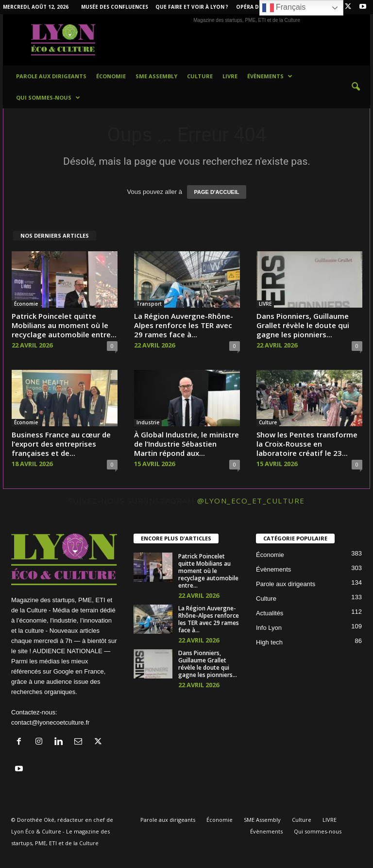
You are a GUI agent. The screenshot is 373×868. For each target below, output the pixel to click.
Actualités (270, 613)
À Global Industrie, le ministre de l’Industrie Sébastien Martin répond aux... (186, 444)
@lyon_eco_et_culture (251, 501)
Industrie (148, 422)
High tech (269, 642)
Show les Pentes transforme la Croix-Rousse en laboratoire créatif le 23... (307, 444)
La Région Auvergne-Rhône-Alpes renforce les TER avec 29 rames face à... (184, 325)
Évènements (270, 76)
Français (284, 8)
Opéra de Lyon (257, 7)
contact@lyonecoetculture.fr (50, 722)
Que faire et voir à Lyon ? (192, 7)
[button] (356, 87)
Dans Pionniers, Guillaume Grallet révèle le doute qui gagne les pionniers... (303, 325)
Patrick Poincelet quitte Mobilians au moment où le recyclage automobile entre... (64, 325)
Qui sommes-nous (48, 98)
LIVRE (230, 76)
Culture (200, 76)
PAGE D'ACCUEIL (217, 192)
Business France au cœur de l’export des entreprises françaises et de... (61, 444)
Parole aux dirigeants (51, 76)
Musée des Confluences (115, 7)
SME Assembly (156, 76)
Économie (111, 76)
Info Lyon (269, 628)
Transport (149, 304)
